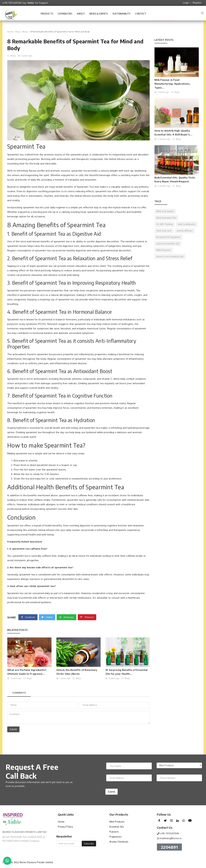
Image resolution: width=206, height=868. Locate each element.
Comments (19, 693)
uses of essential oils (168, 244)
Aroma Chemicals (119, 842)
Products (47, 14)
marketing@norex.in (171, 838)
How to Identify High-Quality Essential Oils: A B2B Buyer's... (173, 133)
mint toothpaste (187, 224)
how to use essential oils (170, 256)
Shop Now (162, 14)
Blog (18, 32)
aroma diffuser (185, 231)
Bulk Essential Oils (166, 218)
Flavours (114, 832)
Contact (141, 15)
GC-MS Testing (165, 224)
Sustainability (122, 15)
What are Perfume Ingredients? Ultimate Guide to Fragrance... (27, 672)
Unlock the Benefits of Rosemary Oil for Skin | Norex (77, 672)
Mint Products (117, 822)
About (81, 15)
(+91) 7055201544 (12, 3)
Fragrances (115, 837)
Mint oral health (165, 211)
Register (197, 3)
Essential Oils (117, 827)
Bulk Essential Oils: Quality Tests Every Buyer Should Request (175, 179)
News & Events (99, 15)
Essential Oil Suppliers (168, 237)
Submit (13, 729)
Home (10, 32)
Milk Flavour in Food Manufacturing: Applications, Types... (172, 84)
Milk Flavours (164, 250)
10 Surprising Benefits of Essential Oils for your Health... (126, 672)
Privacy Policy (65, 827)
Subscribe (89, 844)
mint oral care (164, 231)
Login (186, 3)
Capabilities (65, 15)
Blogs (25, 32)
